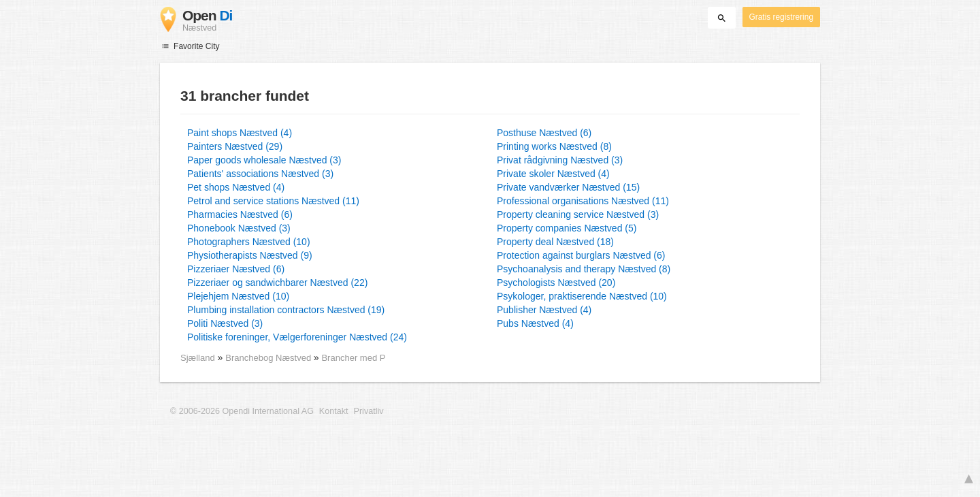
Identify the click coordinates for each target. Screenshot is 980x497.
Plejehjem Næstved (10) (238, 296)
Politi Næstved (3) (225, 323)
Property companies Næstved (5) (567, 228)
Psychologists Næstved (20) (556, 283)
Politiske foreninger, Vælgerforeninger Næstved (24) (297, 337)
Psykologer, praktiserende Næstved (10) (582, 296)
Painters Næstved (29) (235, 146)
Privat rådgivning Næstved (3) (560, 160)
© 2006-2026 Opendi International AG (242, 411)
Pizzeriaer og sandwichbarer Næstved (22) (277, 283)
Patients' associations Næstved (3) (260, 174)
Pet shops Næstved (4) (236, 187)
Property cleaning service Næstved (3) (578, 214)
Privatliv (369, 411)
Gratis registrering (782, 17)
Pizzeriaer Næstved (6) (236, 269)
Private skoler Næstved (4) (553, 174)
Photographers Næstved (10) (249, 242)
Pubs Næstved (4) (535, 323)
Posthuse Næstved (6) (544, 133)
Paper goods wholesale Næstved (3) (264, 160)
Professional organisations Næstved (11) (583, 201)
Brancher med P (353, 358)
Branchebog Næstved (269, 358)
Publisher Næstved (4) (544, 310)
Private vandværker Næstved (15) (568, 187)
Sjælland (198, 358)
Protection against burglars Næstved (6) (581, 255)
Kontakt (334, 411)
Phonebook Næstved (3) (239, 228)
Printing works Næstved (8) (554, 146)
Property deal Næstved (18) (555, 242)
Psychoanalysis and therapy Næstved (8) (584, 269)
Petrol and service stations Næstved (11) (273, 201)
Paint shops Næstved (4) (240, 133)
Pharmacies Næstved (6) (240, 214)
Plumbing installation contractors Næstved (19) (286, 310)
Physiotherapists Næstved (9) (250, 255)
